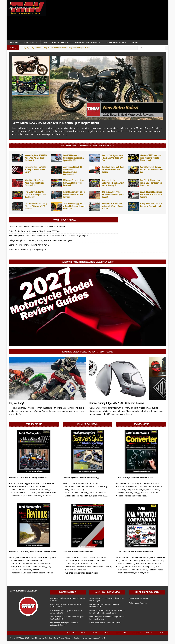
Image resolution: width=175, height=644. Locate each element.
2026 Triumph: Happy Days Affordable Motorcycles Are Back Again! (74, 206)
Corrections (121, 633)
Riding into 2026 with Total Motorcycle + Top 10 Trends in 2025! (112, 206)
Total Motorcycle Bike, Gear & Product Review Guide (32, 552)
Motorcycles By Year (54, 42)
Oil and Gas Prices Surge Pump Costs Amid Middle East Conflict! (34, 183)
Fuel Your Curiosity (68, 592)
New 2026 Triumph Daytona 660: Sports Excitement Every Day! (151, 170)
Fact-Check (136, 633)
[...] (66, 134)
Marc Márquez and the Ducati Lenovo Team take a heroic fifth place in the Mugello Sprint (49, 236)
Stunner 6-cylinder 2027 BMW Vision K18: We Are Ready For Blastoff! (36, 158)
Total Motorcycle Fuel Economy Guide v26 (28, 478)
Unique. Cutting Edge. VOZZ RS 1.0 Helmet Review (117, 403)
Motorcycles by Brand (86, 42)
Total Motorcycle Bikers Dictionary (78, 552)
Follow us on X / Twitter (138, 599)
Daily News (30, 42)
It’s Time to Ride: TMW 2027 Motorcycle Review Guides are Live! (35, 170)
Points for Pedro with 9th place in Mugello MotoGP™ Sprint (35, 231)
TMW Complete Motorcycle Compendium (135, 552)
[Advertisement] (108, 21)
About (83, 633)
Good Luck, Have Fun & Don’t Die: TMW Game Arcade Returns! (113, 170)
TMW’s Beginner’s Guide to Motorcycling (81, 478)
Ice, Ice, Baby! (16, 403)
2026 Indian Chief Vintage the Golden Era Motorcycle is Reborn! (113, 194)
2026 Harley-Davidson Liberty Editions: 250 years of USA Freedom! (36, 206)
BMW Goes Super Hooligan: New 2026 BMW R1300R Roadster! (74, 183)
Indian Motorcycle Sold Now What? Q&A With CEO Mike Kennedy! (74, 194)
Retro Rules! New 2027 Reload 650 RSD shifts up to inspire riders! (56, 123)
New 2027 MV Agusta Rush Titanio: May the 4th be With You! (112, 158)
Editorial (107, 633)
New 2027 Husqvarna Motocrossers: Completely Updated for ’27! (73, 158)
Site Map (162, 633)
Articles (14, 42)
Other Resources (115, 42)
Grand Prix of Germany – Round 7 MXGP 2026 (29, 245)
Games (135, 42)
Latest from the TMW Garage (107, 592)
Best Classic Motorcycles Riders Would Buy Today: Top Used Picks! (151, 183)
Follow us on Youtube (138, 603)
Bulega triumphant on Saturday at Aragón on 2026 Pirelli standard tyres (40, 240)
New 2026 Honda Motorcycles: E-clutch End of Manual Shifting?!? (113, 183)
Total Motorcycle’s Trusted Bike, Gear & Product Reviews (87, 352)
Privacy (94, 633)
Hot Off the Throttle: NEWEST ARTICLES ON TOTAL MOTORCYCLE (87, 146)
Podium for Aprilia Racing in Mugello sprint (28, 249)
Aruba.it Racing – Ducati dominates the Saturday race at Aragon (37, 227)
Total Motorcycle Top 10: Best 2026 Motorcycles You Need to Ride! (35, 194)
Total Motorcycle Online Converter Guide (134, 478)
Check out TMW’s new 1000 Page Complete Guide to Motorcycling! (151, 158)
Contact (150, 633)
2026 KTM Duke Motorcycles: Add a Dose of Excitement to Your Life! (151, 194)
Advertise (71, 633)
